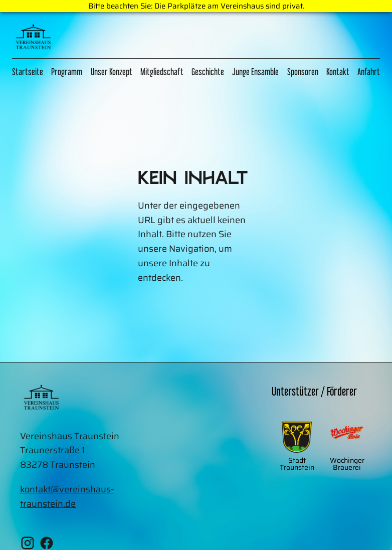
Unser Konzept (112, 72)
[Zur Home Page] (33, 39)
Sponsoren (303, 72)
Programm (67, 72)
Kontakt (338, 72)
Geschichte (208, 72)
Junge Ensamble (255, 72)
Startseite (28, 72)
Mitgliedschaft (162, 72)
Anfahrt (369, 72)
